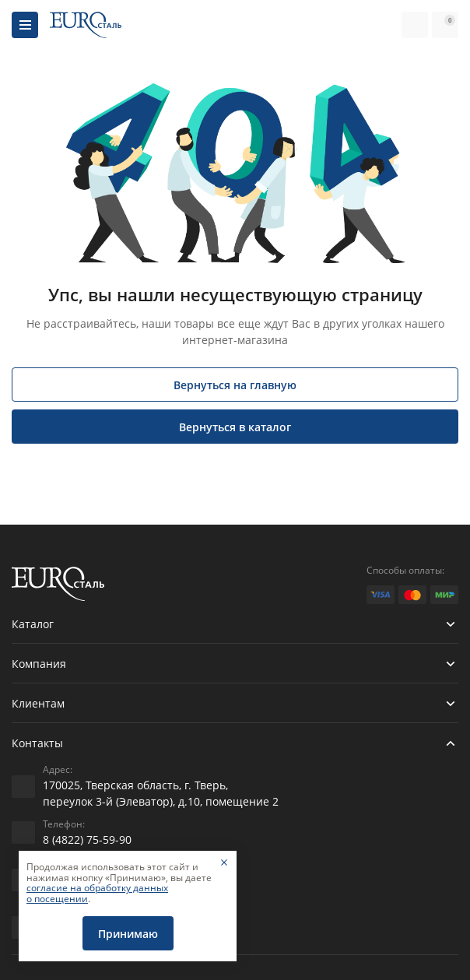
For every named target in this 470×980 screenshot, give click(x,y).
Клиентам (38, 703)
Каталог (33, 624)
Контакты (37, 743)
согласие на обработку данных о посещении (97, 893)
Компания (39, 664)
